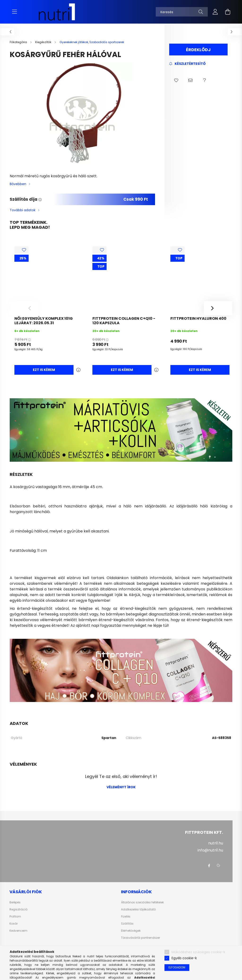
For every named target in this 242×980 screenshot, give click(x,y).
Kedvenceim (18, 931)
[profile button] (215, 12)
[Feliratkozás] (187, 64)
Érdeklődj (198, 50)
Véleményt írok (121, 787)
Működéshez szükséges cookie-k (198, 972)
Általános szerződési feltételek (142, 902)
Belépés (15, 902)
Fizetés (126, 917)
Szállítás (127, 924)
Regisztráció (18, 909)
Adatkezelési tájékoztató (138, 909)
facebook (209, 866)
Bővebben (18, 184)
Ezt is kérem (44, 370)
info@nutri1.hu (210, 850)
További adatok (23, 210)
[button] (176, 80)
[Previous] (24, 308)
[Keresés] (182, 12)
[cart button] (228, 12)
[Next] (218, 308)
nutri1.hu (216, 843)
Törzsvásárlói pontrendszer (140, 938)
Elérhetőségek (131, 931)
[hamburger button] (14, 12)
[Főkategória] (19, 42)
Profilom (15, 917)
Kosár (14, 924)
